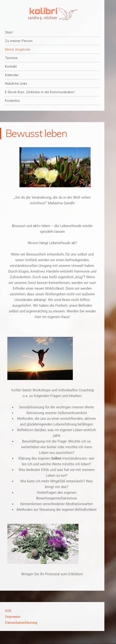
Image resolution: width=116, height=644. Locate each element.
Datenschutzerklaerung (21, 622)
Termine (11, 58)
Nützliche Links (16, 83)
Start (9, 32)
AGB (8, 610)
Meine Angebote (18, 49)
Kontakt (11, 66)
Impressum (13, 616)
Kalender (12, 75)
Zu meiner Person (19, 41)
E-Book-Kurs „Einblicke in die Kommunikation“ (40, 92)
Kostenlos (12, 100)
